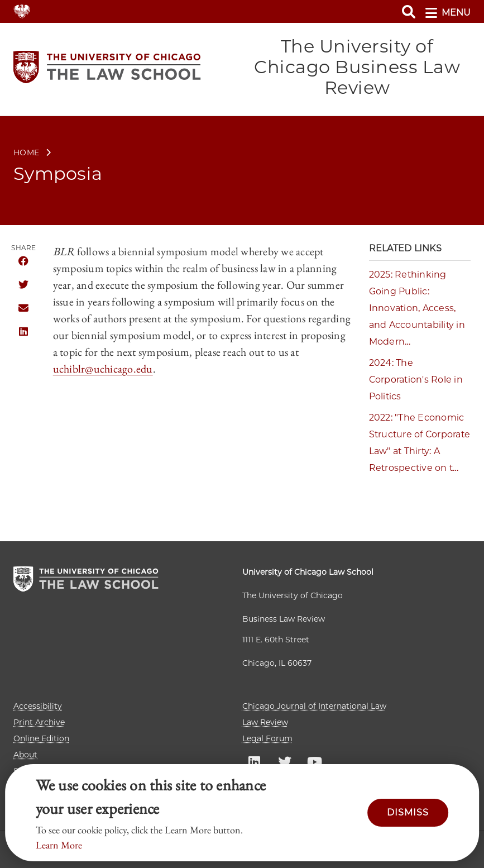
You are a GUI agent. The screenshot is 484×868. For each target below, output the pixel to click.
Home (26, 152)
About (25, 755)
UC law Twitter (285, 761)
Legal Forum (267, 738)
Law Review (265, 722)
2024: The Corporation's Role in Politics (416, 380)
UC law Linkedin (255, 761)
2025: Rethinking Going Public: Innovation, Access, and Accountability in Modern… (417, 308)
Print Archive (39, 722)
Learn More (59, 845)
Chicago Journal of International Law (314, 706)
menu (448, 13)
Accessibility (38, 706)
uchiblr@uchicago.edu (103, 369)
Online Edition (41, 738)
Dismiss (408, 812)
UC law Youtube (315, 761)
